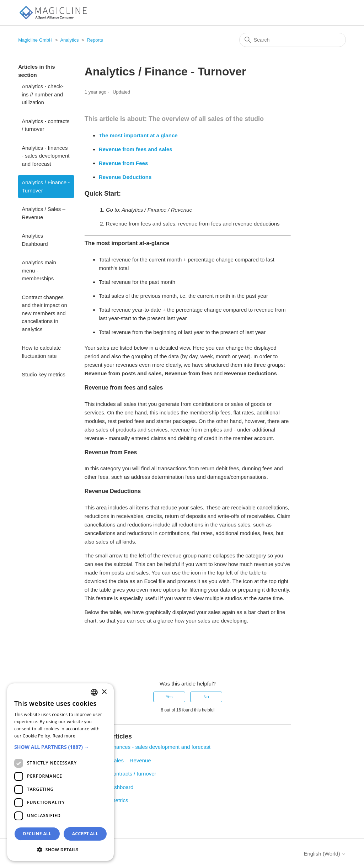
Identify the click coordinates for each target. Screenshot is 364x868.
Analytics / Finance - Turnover (46, 186)
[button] (60, 747)
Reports (95, 40)
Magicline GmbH (35, 40)
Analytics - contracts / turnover (45, 125)
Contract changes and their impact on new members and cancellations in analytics (44, 313)
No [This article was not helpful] (206, 697)
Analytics (69, 40)
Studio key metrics (44, 374)
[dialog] (60, 772)
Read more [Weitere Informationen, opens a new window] (64, 736)
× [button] (104, 692)
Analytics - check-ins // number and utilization (43, 94)
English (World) (325, 854)
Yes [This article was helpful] (169, 697)
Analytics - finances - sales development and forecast (45, 156)
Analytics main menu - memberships (39, 270)
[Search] (293, 40)
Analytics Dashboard (35, 240)
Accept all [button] (85, 834)
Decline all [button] (37, 834)
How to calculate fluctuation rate (41, 352)
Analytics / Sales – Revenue (44, 213)
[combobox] (94, 692)
